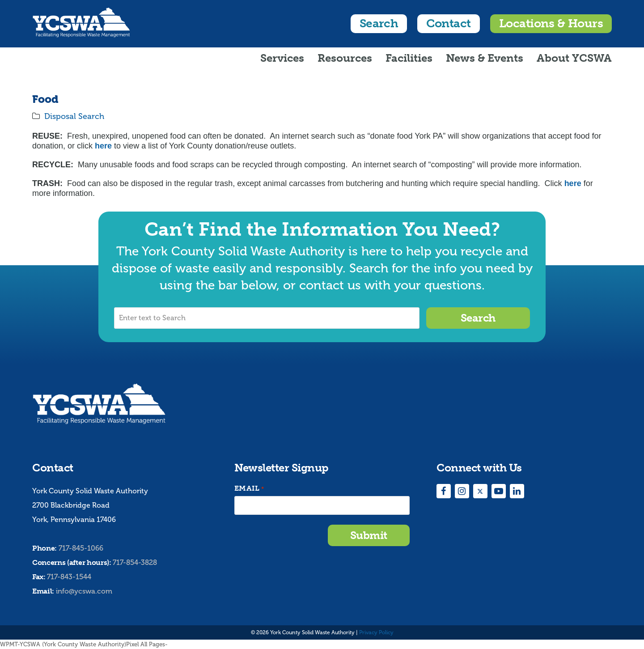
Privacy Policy (376, 632)
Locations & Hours (551, 23)
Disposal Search (74, 116)
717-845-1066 (81, 548)
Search (379, 23)
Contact (448, 23)
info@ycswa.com (84, 591)
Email (249, 489)
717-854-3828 (135, 562)
